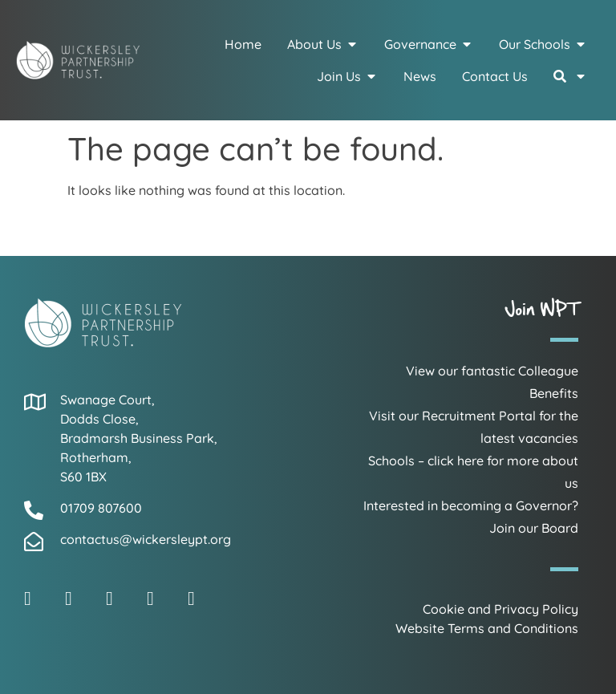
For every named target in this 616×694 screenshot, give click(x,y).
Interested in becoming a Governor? (471, 505)
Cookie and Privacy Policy (500, 609)
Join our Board (534, 528)
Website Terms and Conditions (487, 628)
